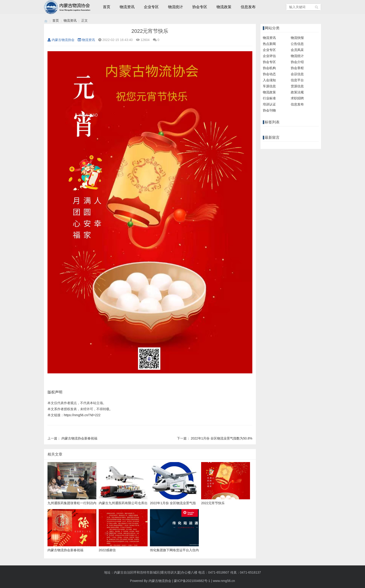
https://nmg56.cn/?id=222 (82, 415)
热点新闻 (269, 44)
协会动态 (269, 74)
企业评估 (269, 56)
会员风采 (297, 50)
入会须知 (269, 80)
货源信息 (297, 86)
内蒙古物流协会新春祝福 (79, 438)
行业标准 (269, 98)
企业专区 (151, 7)
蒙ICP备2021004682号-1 (192, 581)
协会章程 (297, 68)
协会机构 (269, 68)
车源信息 (269, 86)
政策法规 (297, 92)
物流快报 (297, 38)
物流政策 (224, 7)
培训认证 (269, 104)
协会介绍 (297, 62)
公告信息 (297, 44)
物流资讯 (127, 7)
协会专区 (200, 7)
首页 (107, 7)
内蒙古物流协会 (61, 40)
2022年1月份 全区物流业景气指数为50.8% (221, 438)
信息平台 (297, 80)
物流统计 (176, 7)
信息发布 (248, 7)
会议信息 (297, 74)
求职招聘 (297, 98)
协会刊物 (269, 110)
